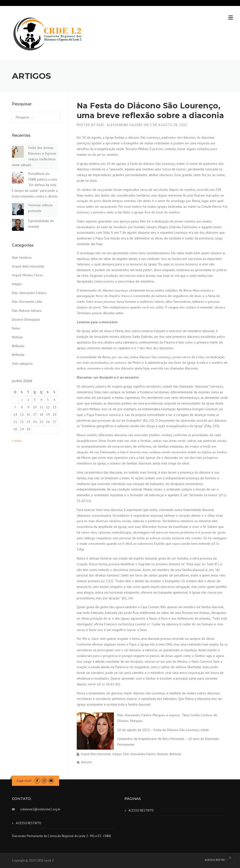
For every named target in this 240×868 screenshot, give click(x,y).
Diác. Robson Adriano (27, 311)
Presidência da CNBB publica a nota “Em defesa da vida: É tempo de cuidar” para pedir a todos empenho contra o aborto (35, 185)
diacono (87, 762)
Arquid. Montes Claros (28, 275)
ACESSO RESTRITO (29, 823)
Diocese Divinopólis (26, 319)
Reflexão (175, 754)
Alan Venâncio (22, 257)
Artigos (117, 754)
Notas (16, 328)
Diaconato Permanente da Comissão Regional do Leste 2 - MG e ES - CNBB (61, 836)
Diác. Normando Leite (27, 302)
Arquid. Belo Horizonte (96, 754)
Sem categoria (22, 363)
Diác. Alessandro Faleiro (120, 125)
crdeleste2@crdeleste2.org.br (40, 809)
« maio (17, 441)
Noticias (163, 754)
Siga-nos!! (24, 781)
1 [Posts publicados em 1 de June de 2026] (22, 400)
